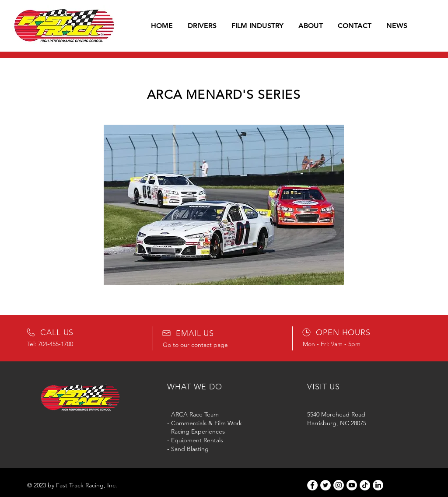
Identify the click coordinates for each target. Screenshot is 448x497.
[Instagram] (339, 485)
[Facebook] (312, 485)
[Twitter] (325, 485)
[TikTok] (365, 485)
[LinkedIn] (378, 485)
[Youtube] (352, 485)
